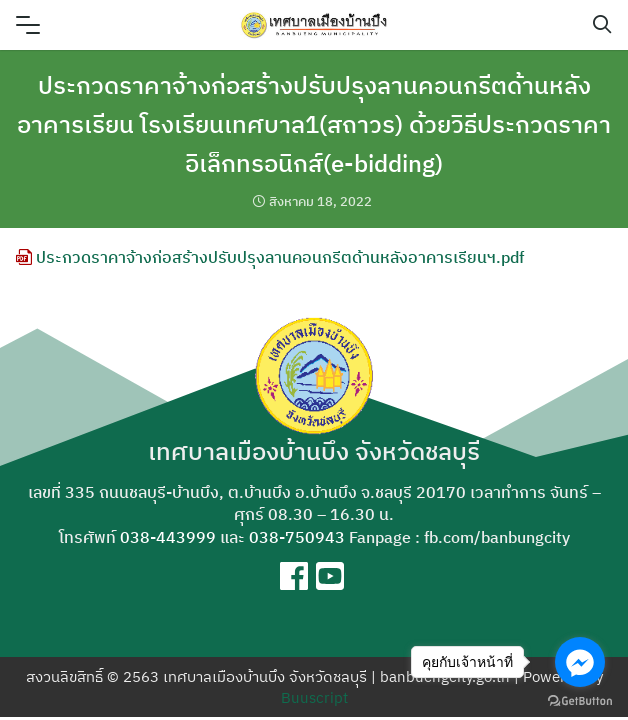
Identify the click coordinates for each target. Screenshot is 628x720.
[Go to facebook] (580, 662)
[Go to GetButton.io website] (580, 700)
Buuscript (314, 697)
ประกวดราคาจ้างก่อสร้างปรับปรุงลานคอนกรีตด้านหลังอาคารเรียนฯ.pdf (270, 257)
